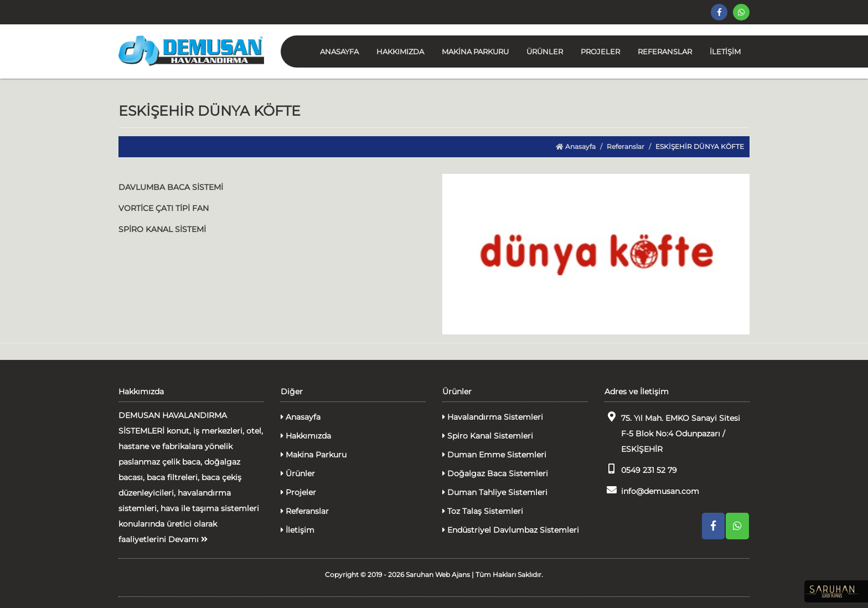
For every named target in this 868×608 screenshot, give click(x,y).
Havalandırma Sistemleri (493, 417)
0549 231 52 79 (641, 469)
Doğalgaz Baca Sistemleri (495, 473)
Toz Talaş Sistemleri (483, 511)
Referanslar (626, 146)
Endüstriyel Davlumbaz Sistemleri (511, 530)
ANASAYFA (339, 51)
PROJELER (600, 51)
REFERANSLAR (665, 51)
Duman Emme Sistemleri (494, 455)
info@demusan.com (652, 490)
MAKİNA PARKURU (475, 51)
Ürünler (298, 473)
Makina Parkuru (314, 455)
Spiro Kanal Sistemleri (488, 436)
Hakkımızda (306, 436)
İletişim (298, 530)
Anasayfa (576, 146)
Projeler (298, 492)
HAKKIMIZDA (400, 51)
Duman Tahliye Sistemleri (495, 492)
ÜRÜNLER (545, 51)
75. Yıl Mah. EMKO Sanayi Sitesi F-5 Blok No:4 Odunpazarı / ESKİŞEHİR (672, 433)
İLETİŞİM (725, 51)
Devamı (188, 539)
